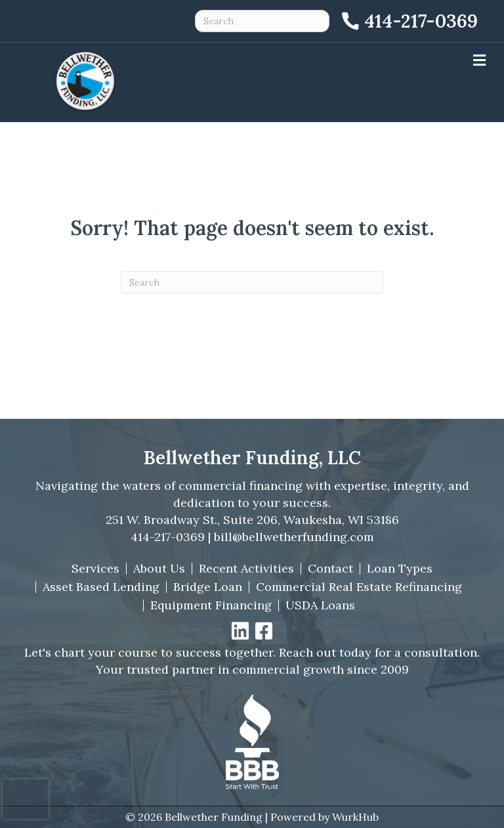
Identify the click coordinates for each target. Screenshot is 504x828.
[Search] (252, 282)
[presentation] (26, 799)
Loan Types (400, 569)
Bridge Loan (208, 587)
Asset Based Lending (101, 587)
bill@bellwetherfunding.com (294, 537)
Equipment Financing (211, 605)
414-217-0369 (168, 537)
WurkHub (355, 817)
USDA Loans (320, 605)
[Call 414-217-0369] (409, 21)
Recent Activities (246, 569)
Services (95, 569)
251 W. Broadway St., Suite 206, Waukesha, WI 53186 (252, 520)
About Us (159, 569)
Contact (330, 569)
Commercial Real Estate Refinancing (359, 587)
